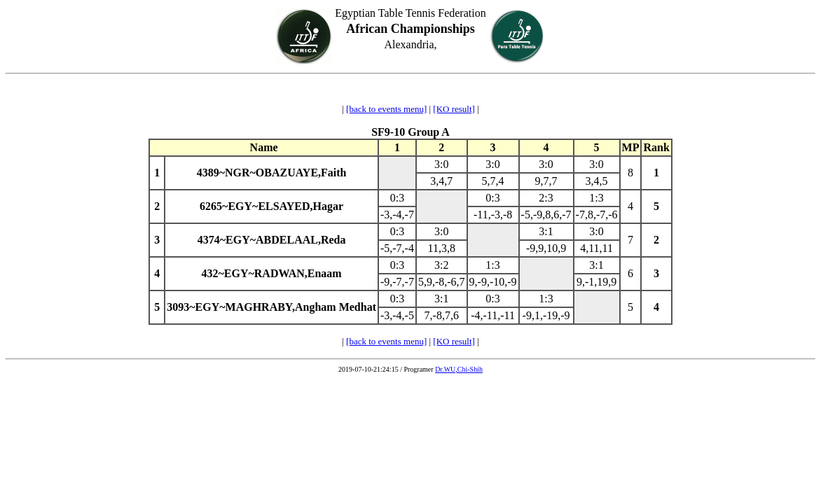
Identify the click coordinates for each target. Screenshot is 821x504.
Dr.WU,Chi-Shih (459, 369)
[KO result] (454, 109)
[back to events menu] (386, 109)
